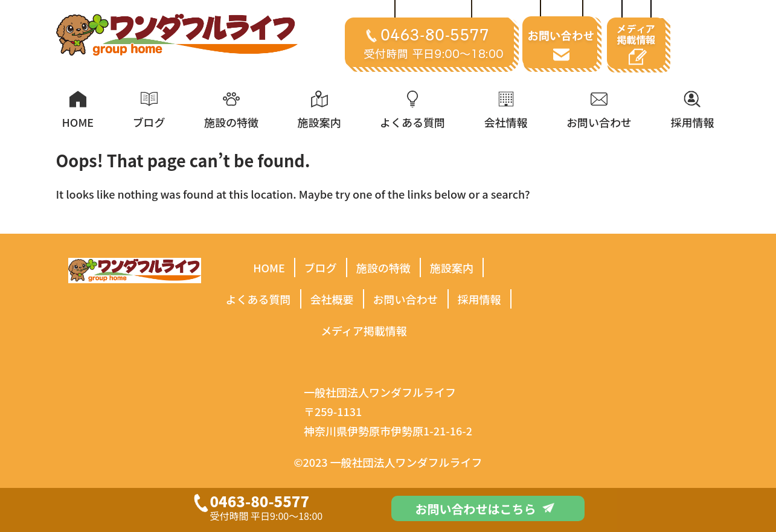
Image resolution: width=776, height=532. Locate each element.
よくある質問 (258, 299)
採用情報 (479, 299)
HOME (269, 268)
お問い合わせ (406, 299)
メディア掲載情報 (364, 330)
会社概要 (332, 299)
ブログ (321, 268)
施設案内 (452, 268)
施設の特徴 (383, 268)
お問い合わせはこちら (485, 509)
